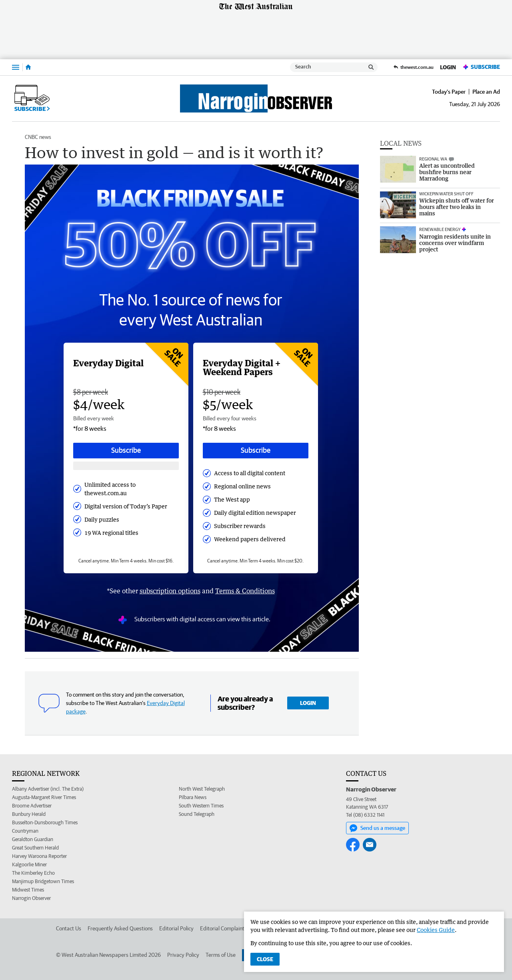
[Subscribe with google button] (126, 466)
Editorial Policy (176, 928)
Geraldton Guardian (33, 839)
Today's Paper (449, 92)
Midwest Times (28, 890)
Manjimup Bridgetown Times (43, 881)
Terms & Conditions (245, 591)
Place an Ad (486, 92)
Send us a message (377, 828)
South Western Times (201, 806)
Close (265, 959)
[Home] (28, 67)
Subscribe (481, 67)
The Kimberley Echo (33, 873)
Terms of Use (221, 955)
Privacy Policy (183, 955)
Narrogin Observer (31, 898)
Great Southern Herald (35, 848)
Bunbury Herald (29, 814)
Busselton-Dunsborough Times (45, 822)
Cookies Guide (436, 930)
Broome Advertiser (32, 806)
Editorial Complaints (223, 928)
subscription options (170, 591)
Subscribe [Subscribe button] (126, 450)
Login (448, 67)
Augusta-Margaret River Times (44, 797)
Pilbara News (193, 797)
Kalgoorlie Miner (29, 865)
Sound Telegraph (197, 814)
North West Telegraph (202, 789)
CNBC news (38, 137)
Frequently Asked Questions (120, 928)
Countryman (25, 831)
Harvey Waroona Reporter (39, 856)
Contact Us (69, 928)
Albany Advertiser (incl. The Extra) (48, 789)
